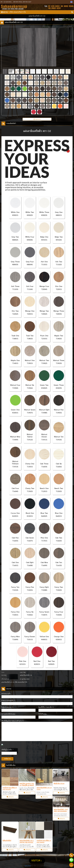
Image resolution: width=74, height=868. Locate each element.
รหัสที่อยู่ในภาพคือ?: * (7, 750)
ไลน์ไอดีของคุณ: (43, 714)
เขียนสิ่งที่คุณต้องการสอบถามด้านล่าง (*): (13, 721)
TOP (71, 865)
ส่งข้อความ (7, 759)
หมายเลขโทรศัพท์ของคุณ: (8, 714)
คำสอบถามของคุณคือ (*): (8, 700)
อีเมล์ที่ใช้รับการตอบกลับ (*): (46, 707)
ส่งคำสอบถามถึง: (6, 694)
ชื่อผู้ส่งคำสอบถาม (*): (7, 707)
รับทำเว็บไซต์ (28, 866)
